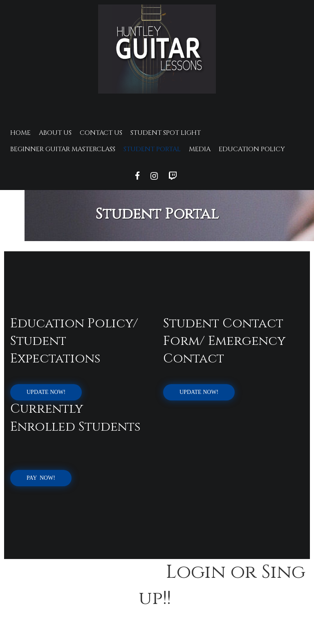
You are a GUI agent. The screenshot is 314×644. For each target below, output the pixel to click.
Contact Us (101, 133)
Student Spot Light (166, 133)
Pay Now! (41, 478)
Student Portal (152, 149)
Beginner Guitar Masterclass (63, 149)
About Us (55, 133)
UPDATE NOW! (46, 392)
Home (20, 133)
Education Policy (252, 149)
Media (200, 149)
